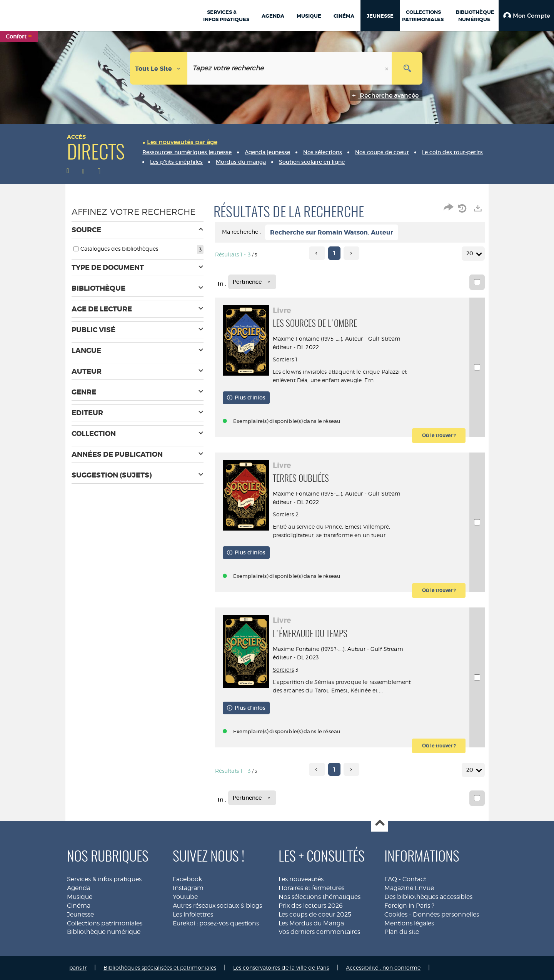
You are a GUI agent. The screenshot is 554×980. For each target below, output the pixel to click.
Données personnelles (446, 914)
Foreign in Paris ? (409, 906)
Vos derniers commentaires (319, 932)
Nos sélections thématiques (320, 897)
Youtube (185, 897)
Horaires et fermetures (311, 888)
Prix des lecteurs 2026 (311, 906)
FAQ (391, 879)
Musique (80, 897)
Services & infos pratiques (104, 879)
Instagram (188, 888)
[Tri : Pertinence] (252, 282)
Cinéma (79, 906)
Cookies (396, 914)
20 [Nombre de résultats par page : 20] (471, 254)
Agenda (79, 888)
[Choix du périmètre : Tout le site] (159, 68)
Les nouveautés (301, 879)
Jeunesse (80, 914)
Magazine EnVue (409, 888)
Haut (380, 823)
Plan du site (402, 932)
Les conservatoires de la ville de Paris (281, 968)
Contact (414, 879)
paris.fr (78, 968)
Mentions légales (409, 923)
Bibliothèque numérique (104, 932)
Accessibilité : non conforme (383, 968)
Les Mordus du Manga (311, 923)
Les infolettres (193, 914)
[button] (526, 15)
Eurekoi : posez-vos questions (216, 923)
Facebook (187, 879)
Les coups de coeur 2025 (315, 914)
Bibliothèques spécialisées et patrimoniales (160, 968)
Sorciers (283, 359)
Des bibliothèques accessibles (428, 897)
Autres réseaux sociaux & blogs (217, 906)
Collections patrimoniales (105, 923)
